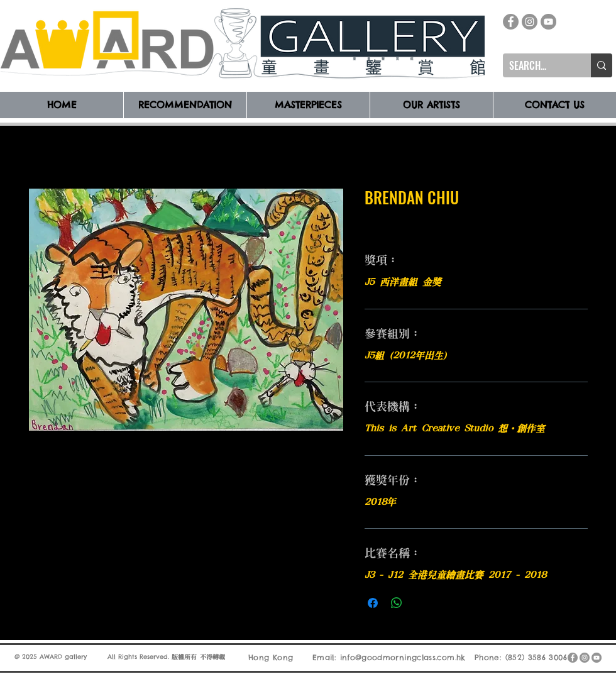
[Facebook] (511, 22)
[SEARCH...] (537, 65)
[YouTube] (548, 22)
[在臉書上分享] (373, 603)
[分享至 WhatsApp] (397, 603)
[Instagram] (530, 22)
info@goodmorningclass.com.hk (403, 657)
